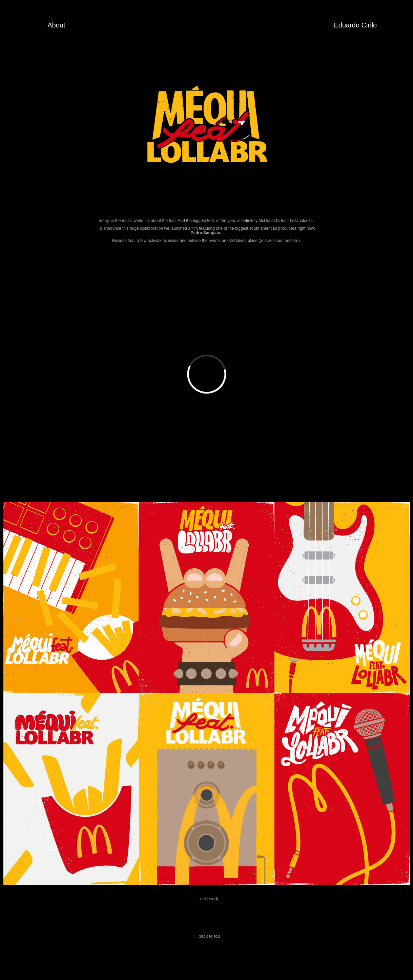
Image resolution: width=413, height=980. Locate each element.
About (56, 25)
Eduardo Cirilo (356, 25)
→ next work (206, 899)
